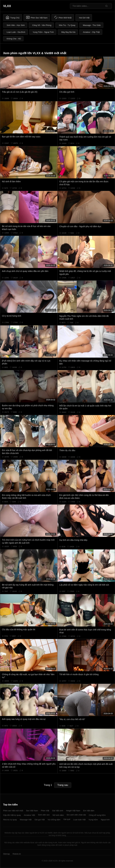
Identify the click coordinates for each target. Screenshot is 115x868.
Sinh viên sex (44, 815)
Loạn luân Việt (79, 820)
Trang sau (63, 785)
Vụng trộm (93, 820)
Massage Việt (26, 820)
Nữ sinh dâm (58, 815)
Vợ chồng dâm (54, 820)
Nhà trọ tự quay (10, 820)
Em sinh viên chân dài (76, 815)
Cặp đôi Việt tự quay (12, 815)
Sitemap (6, 854)
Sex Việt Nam (32, 811)
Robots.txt (17, 854)
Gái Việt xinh (58, 811)
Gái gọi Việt (40, 820)
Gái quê (67, 819)
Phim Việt (45, 811)
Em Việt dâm (89, 811)
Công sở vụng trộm (97, 815)
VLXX (7, 6)
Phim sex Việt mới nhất (13, 811)
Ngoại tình (105, 820)
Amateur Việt (29, 815)
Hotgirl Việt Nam (73, 811)
